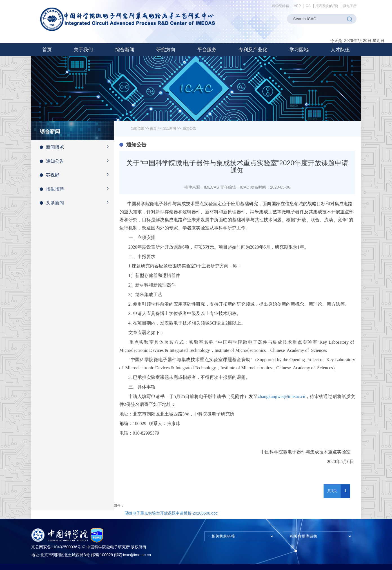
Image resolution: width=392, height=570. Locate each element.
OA (308, 6)
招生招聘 (77, 189)
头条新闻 (77, 202)
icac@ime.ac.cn (137, 555)
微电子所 (350, 6)
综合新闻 (169, 128)
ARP (297, 6)
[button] (83, 50)
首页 (47, 50)
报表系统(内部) (327, 6)
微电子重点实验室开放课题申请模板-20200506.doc (171, 513)
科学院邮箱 (280, 6)
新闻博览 (77, 147)
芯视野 (77, 175)
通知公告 (77, 161)
